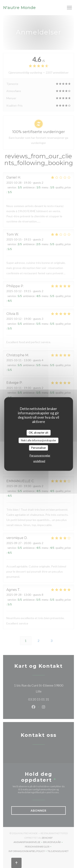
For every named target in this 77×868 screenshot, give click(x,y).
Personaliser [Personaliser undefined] (39, 448)
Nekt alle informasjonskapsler (39, 440)
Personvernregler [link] (40, 455)
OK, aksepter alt (38, 433)
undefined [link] (39, 461)
